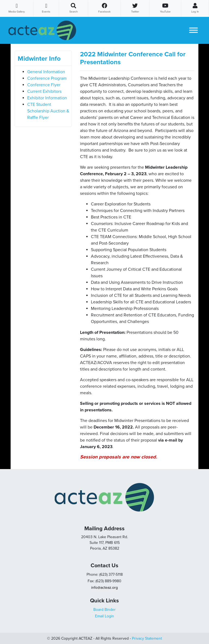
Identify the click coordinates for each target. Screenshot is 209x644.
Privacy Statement (147, 638)
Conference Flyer (44, 85)
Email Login (104, 616)
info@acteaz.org (104, 588)
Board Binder (104, 610)
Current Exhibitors (44, 91)
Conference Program (47, 78)
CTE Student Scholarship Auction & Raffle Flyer (48, 111)
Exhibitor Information (47, 98)
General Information (46, 72)
